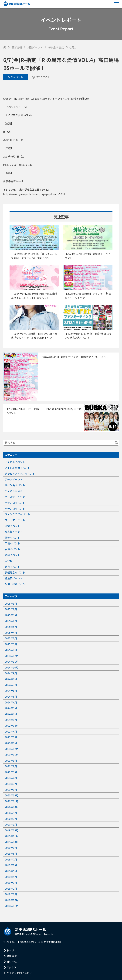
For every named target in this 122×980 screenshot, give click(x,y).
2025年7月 (11, 615)
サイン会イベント (15, 485)
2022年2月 (11, 743)
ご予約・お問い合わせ (19, 973)
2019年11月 (12, 836)
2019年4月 (11, 877)
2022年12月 (12, 726)
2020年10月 (12, 807)
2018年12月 (12, 900)
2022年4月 (11, 731)
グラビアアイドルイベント (20, 473)
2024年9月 (11, 673)
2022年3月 (11, 737)
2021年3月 (11, 784)
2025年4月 (11, 633)
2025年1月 (11, 650)
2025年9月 (11, 603)
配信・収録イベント (16, 584)
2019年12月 (12, 830)
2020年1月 (11, 824)
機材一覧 (12, 962)
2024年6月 (11, 691)
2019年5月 (11, 871)
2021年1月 (11, 790)
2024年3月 (11, 708)
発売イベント (12, 567)
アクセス (12, 967)
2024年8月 (11, 679)
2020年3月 (11, 819)
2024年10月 (12, 667)
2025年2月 (11, 644)
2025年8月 (11, 609)
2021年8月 (11, 766)
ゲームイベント (14, 479)
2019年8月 (11, 853)
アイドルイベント (15, 462)
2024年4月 (11, 702)
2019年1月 (11, 894)
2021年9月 (11, 761)
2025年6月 (11, 621)
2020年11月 (12, 801)
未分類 (9, 561)
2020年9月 (11, 813)
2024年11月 (12, 661)
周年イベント (12, 538)
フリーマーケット (15, 520)
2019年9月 (11, 848)
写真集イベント (14, 532)
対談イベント (35, 47)
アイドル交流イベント (17, 468)
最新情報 (17, 47)
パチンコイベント (15, 503)
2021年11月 (12, 755)
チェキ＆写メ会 (14, 491)
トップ (10, 950)
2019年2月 (11, 888)
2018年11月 (12, 906)
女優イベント (12, 549)
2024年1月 (11, 720)
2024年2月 (11, 714)
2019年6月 (11, 865)
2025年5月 (11, 627)
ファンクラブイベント (17, 514)
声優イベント (12, 543)
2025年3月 (11, 638)
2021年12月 (12, 749)
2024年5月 (11, 696)
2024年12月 (12, 656)
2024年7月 (11, 685)
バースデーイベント (16, 497)
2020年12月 (12, 795)
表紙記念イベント (15, 572)
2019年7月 (11, 859)
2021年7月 (11, 772)
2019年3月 (11, 883)
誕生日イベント (14, 578)
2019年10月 (12, 842)
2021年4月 (11, 778)
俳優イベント (12, 526)
